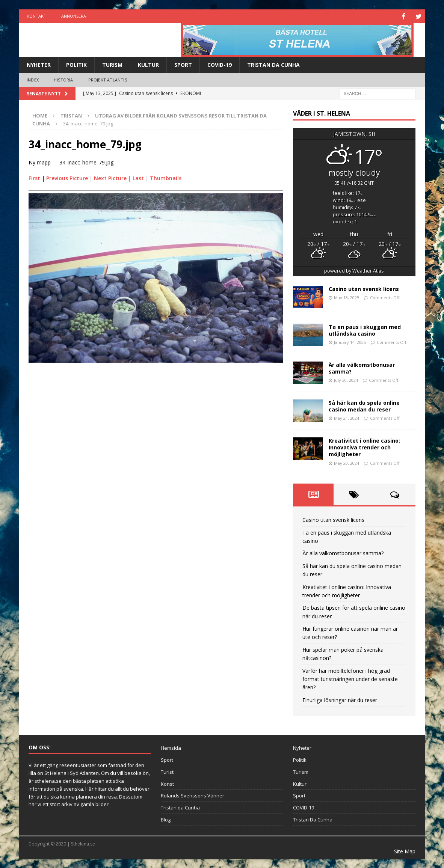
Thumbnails (166, 177)
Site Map (405, 851)
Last (138, 177)
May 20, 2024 (347, 462)
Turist (167, 771)
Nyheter (39, 64)
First (34, 177)
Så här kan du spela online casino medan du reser (364, 405)
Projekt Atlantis (108, 79)
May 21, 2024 (347, 417)
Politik (76, 64)
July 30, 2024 (346, 379)
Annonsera (74, 16)
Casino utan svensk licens (364, 288)
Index (33, 79)
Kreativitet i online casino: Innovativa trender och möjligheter (364, 447)
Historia (63, 79)
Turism (112, 64)
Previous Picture (67, 177)
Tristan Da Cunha (273, 64)
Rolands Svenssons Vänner (193, 795)
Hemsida (171, 747)
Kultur (148, 64)
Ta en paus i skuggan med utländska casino (365, 329)
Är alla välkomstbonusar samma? (362, 367)
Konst (167, 783)
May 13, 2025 (347, 297)
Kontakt (36, 16)
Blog (166, 819)
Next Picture (110, 177)
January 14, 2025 (350, 341)
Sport (183, 64)
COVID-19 (220, 64)
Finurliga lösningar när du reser (340, 699)
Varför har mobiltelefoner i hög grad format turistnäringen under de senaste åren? (350, 678)
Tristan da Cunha (180, 807)
